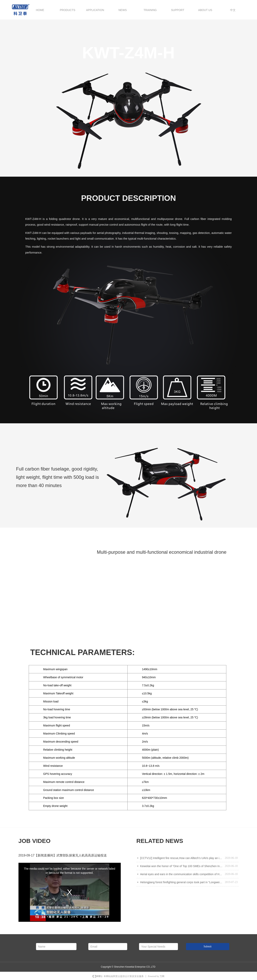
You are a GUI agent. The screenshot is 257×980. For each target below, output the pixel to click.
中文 (233, 10)
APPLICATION (95, 10)
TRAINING (150, 10)
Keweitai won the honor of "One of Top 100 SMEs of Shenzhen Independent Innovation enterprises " (182, 866)
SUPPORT (178, 10)
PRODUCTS (68, 10)
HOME (40, 10)
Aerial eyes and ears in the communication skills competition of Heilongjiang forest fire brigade (182, 874)
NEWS (123, 10)
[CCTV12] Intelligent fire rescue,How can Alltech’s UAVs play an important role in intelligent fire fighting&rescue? (182, 858)
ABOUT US (205, 10)
